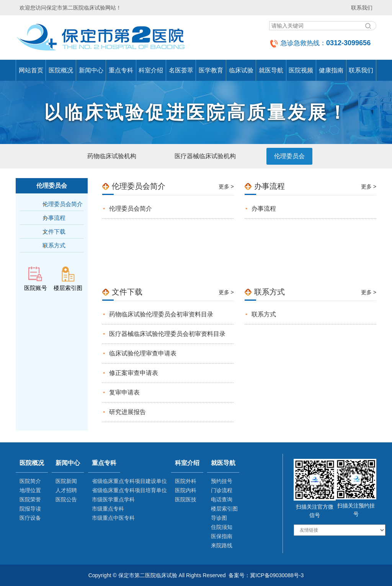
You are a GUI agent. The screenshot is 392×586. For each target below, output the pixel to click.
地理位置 (30, 490)
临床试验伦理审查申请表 (143, 353)
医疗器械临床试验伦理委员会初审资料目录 (167, 334)
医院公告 (66, 499)
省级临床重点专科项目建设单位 (129, 481)
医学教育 (211, 70)
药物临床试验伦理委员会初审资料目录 (161, 314)
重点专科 (121, 70)
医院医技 (186, 499)
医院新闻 (66, 481)
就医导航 (271, 70)
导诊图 (219, 518)
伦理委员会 (289, 156)
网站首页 (31, 70)
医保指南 (222, 536)
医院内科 (186, 490)
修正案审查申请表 (134, 373)
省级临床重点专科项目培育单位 (129, 490)
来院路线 (222, 545)
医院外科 (186, 481)
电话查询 (222, 499)
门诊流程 (222, 490)
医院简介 (30, 481)
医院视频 (301, 70)
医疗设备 (30, 518)
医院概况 (61, 70)
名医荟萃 (181, 70)
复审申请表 (124, 392)
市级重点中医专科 (113, 518)
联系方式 (54, 245)
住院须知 (222, 527)
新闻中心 (91, 70)
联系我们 (362, 8)
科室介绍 (151, 70)
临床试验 (241, 70)
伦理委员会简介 (63, 204)
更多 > (226, 187)
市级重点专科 (108, 509)
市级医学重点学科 (113, 499)
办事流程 (54, 218)
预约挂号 (222, 481)
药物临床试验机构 (112, 156)
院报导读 (30, 509)
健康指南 (331, 70)
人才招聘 (66, 490)
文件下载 (54, 232)
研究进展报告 (127, 412)
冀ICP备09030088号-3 (277, 575)
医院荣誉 (30, 499)
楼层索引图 (224, 509)
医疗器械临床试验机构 (205, 156)
